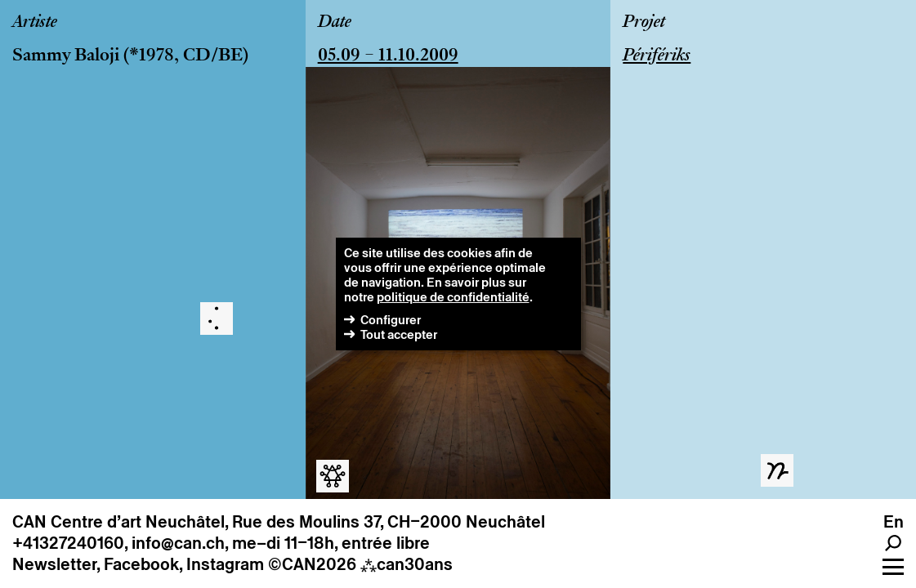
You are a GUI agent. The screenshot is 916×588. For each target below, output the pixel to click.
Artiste (35, 23)
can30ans (407, 564)
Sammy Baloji (66, 56)
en (894, 522)
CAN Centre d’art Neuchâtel (118, 522)
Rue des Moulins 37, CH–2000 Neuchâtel (389, 522)
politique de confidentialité (453, 297)
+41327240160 (68, 543)
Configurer (391, 320)
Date (335, 23)
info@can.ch (178, 543)
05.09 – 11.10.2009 (388, 56)
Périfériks (657, 56)
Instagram (225, 564)
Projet (644, 23)
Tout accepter (399, 334)
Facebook (141, 564)
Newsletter (54, 564)
